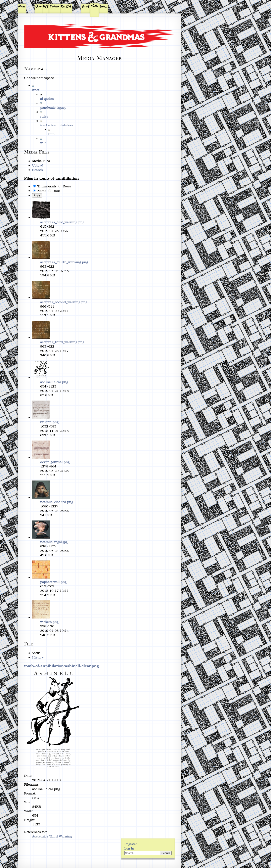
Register (131, 844)
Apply (37, 195)
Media (95, 6)
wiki (43, 143)
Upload (38, 165)
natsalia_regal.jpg (54, 542)
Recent (85, 7)
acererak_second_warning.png (64, 302)
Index (103, 7)
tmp (51, 134)
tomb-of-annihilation (57, 125)
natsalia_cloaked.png (57, 502)
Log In (129, 848)
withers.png (49, 622)
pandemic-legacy (53, 107)
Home (22, 7)
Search (38, 170)
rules (44, 116)
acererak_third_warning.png (62, 342)
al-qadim (47, 99)
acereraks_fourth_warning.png (64, 262)
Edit (46, 7)
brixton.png (49, 422)
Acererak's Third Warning (52, 836)
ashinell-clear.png (54, 382)
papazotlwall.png (53, 582)
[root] (36, 90)
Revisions (55, 7)
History (38, 657)
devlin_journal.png (55, 462)
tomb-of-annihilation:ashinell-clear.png (61, 666)
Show (38, 7)
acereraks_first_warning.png (62, 222)
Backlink (66, 7)
